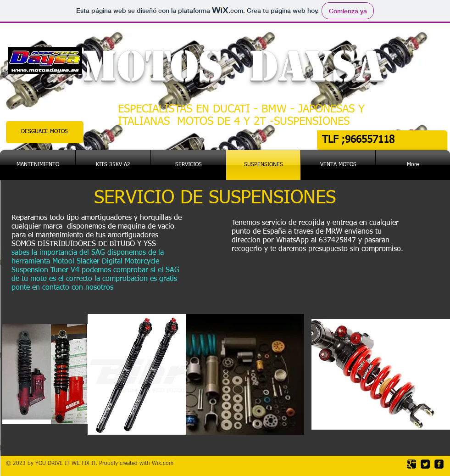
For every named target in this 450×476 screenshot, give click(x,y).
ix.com (165, 464)
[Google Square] (411, 464)
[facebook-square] (439, 464)
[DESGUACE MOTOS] (45, 132)
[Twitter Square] (425, 464)
